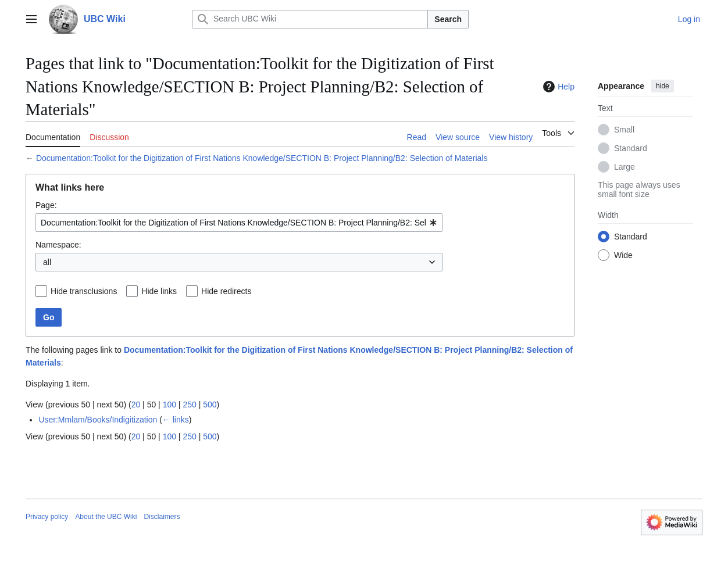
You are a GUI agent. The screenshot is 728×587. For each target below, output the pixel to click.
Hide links (159, 291)
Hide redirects (226, 291)
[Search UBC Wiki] (310, 19)
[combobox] (239, 223)
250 (189, 405)
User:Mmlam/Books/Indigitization (98, 420)
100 (169, 405)
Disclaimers (162, 517)
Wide (623, 255)
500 (210, 405)
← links (176, 420)
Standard (631, 148)
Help (557, 87)
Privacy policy (47, 517)
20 (136, 405)
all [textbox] (47, 262)
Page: (46, 205)
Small (624, 130)
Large (624, 167)
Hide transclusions (84, 291)
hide (663, 86)
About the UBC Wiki (106, 517)
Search (448, 19)
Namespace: (58, 245)
